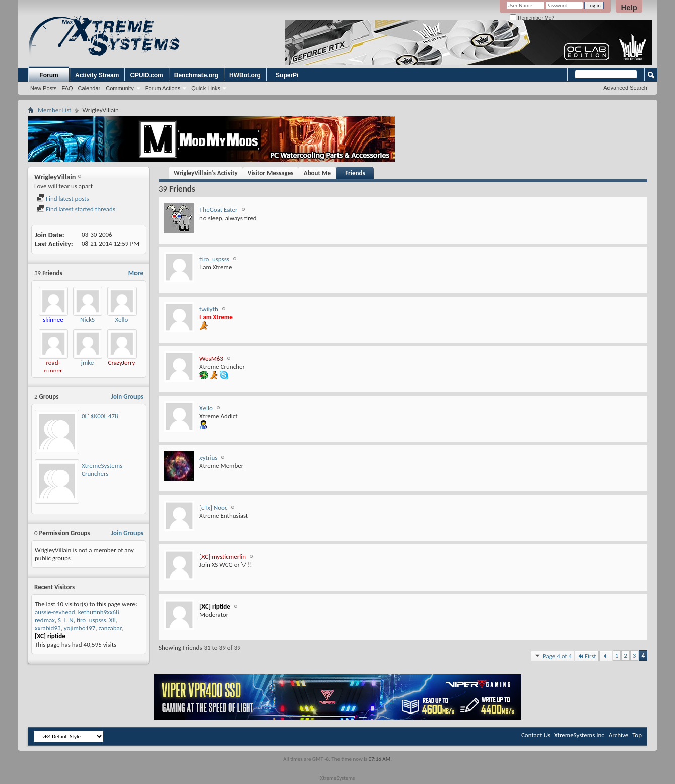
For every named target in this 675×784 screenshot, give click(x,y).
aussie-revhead (55, 612)
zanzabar (110, 628)
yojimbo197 (80, 628)
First (587, 656)
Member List (54, 110)
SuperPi (287, 75)
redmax (45, 620)
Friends (355, 173)
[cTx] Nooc (213, 507)
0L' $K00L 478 (100, 416)
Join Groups (127, 397)
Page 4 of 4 (553, 656)
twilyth (209, 309)
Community (120, 88)
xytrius (208, 457)
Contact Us (536, 735)
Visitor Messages (271, 173)
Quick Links (206, 88)
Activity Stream (97, 75)
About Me (317, 173)
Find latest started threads (76, 209)
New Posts (44, 88)
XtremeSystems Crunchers (102, 470)
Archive (618, 735)
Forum (49, 75)
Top (637, 735)
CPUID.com (146, 75)
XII (113, 620)
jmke (87, 362)
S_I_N (66, 620)
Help (629, 7)
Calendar (89, 88)
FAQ (67, 88)
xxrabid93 (48, 628)
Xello (122, 319)
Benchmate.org (196, 75)
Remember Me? (532, 18)
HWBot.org (245, 75)
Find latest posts (63, 199)
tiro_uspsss (91, 620)
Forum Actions (163, 88)
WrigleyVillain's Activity (206, 173)
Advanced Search (625, 88)
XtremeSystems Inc (579, 735)
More (136, 273)
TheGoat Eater (219, 210)
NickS (87, 319)
